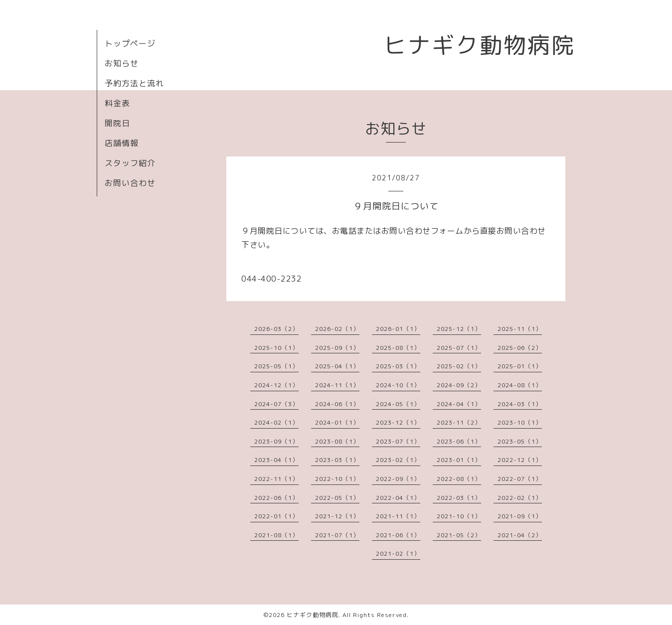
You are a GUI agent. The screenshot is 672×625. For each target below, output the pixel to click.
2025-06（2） (520, 348)
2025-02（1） (459, 366)
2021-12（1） (337, 516)
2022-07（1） (520, 479)
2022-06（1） (276, 498)
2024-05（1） (398, 404)
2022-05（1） (337, 498)
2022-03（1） (459, 498)
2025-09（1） (337, 348)
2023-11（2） (459, 422)
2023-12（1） (398, 422)
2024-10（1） (398, 385)
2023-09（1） (276, 441)
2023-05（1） (520, 441)
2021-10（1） (459, 516)
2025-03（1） (398, 366)
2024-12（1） (276, 385)
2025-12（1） (459, 329)
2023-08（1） (337, 441)
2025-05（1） (276, 366)
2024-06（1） (337, 404)
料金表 (117, 103)
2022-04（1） (398, 498)
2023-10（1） (520, 422)
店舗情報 (122, 143)
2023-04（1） (276, 460)
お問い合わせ (130, 183)
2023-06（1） (459, 441)
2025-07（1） (459, 348)
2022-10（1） (337, 479)
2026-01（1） (398, 329)
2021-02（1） (398, 553)
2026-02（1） (337, 329)
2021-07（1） (337, 535)
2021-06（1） (398, 535)
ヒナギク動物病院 (480, 45)
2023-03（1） (337, 460)
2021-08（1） (276, 535)
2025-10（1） (276, 348)
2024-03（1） (520, 404)
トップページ (130, 43)
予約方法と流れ (134, 83)
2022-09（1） (398, 479)
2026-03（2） (276, 329)
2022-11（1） (276, 479)
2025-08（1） (398, 348)
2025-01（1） (520, 366)
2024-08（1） (520, 385)
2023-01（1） (459, 460)
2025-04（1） (337, 366)
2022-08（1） (459, 479)
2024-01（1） (337, 422)
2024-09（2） (459, 385)
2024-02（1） (276, 422)
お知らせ (122, 63)
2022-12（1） (520, 460)
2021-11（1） (398, 516)
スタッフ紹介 (130, 163)
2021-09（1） (520, 516)
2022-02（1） (520, 498)
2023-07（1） (398, 441)
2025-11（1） (520, 329)
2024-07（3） (276, 404)
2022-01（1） (276, 516)
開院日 (117, 123)
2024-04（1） (459, 404)
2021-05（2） (459, 535)
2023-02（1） (398, 460)
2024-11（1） (337, 385)
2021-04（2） (520, 535)
